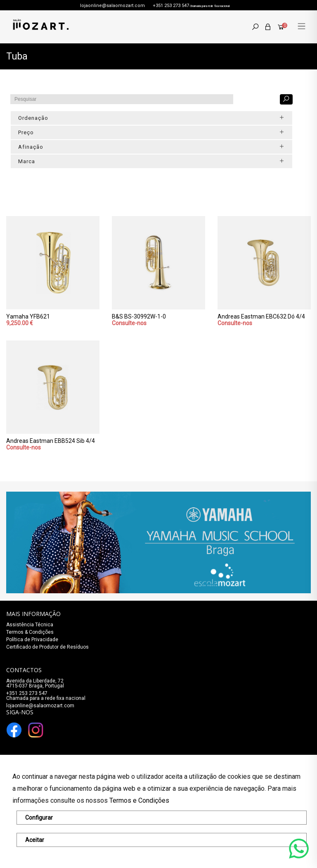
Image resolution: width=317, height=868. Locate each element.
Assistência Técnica (30, 625)
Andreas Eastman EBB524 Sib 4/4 (51, 441)
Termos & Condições (30, 632)
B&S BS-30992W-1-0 (139, 316)
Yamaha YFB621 (28, 316)
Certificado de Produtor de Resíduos (47, 647)
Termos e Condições (139, 800)
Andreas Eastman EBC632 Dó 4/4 (261, 316)
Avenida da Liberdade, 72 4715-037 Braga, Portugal (35, 683)
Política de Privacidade (32, 640)
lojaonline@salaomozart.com (112, 6)
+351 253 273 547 (171, 6)
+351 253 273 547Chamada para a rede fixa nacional (46, 696)
